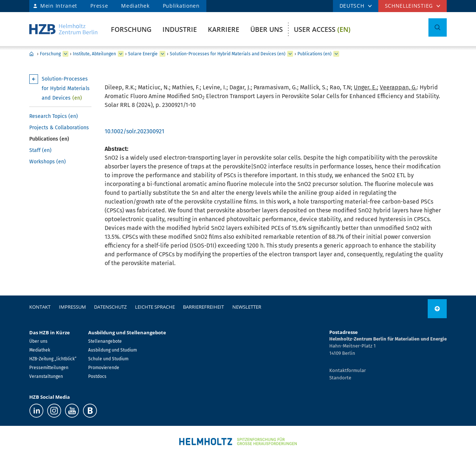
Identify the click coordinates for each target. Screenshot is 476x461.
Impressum (72, 307)
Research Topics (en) (54, 116)
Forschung (131, 29)
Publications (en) (314, 54)
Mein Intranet (59, 6)
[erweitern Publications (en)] (336, 54)
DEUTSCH (352, 6)
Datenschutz (110, 307)
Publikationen (181, 6)
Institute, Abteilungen (94, 54)
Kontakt (40, 307)
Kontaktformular (348, 370)
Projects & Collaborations (59, 128)
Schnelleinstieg (409, 6)
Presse (99, 6)
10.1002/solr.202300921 (134, 131)
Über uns (267, 29)
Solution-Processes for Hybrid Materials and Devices (66, 88)
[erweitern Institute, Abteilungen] (121, 54)
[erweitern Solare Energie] (162, 54)
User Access (322, 29)
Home (31, 54)
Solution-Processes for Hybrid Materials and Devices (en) (228, 54)
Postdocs (97, 376)
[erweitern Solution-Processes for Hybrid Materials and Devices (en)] (290, 54)
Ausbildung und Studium (113, 350)
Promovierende (104, 368)
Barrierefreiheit (203, 307)
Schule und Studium (108, 359)
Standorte (340, 378)
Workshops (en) (48, 162)
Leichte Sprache (155, 307)
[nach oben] (437, 309)
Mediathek (135, 6)
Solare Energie (143, 54)
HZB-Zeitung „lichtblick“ (53, 359)
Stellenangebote (105, 341)
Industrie (180, 29)
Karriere (224, 29)
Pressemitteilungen (49, 368)
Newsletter (247, 307)
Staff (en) (40, 150)
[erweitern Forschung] (65, 54)
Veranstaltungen (46, 376)
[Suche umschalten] (438, 27)
